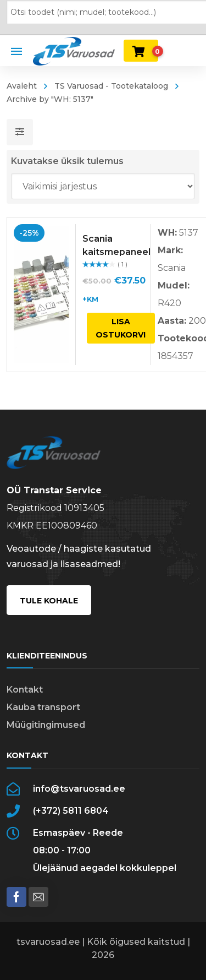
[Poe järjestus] (103, 186)
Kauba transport (43, 707)
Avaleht (22, 86)
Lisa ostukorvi (121, 328)
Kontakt (25, 690)
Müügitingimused (46, 725)
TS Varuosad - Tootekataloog (111, 86)
